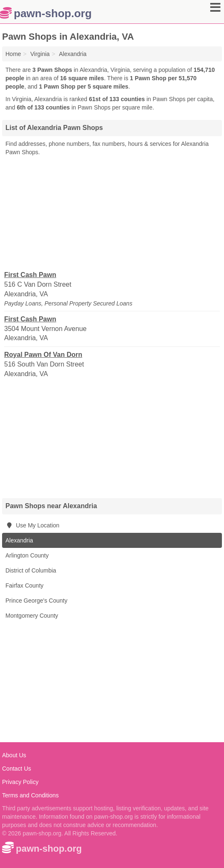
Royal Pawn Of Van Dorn (43, 355)
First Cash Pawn (30, 275)
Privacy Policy (20, 782)
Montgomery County (32, 616)
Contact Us (17, 769)
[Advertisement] (112, 213)
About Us (14, 755)
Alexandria (19, 540)
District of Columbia (31, 570)
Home (13, 54)
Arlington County (27, 555)
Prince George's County (36, 601)
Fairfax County (24, 585)
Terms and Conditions (30, 795)
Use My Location (32, 525)
